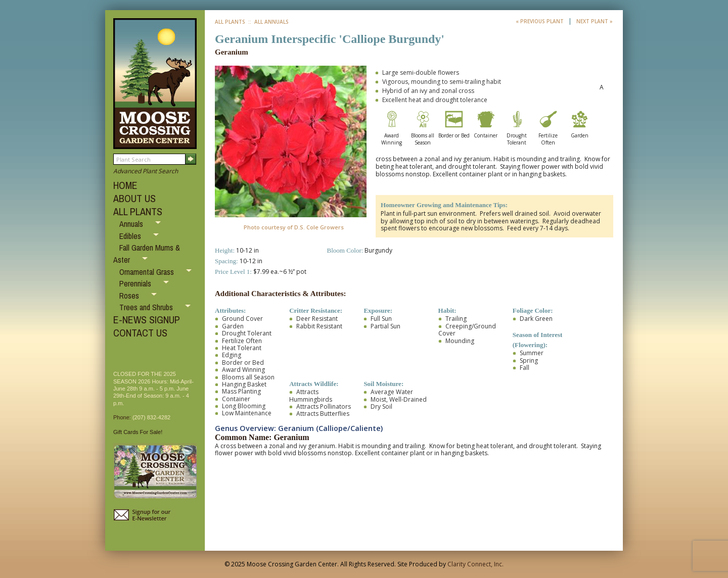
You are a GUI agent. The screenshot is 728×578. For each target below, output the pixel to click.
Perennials (136, 283)
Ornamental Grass (148, 272)
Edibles (131, 236)
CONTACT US (140, 333)
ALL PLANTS (138, 211)
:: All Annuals (268, 22)
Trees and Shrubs (147, 307)
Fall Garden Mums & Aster (147, 254)
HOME (125, 185)
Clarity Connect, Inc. (475, 564)
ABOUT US (134, 198)
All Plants (230, 22)
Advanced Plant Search (146, 171)
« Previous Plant (540, 21)
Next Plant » (595, 21)
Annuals (132, 224)
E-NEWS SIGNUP (147, 320)
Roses (130, 296)
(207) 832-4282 (151, 417)
